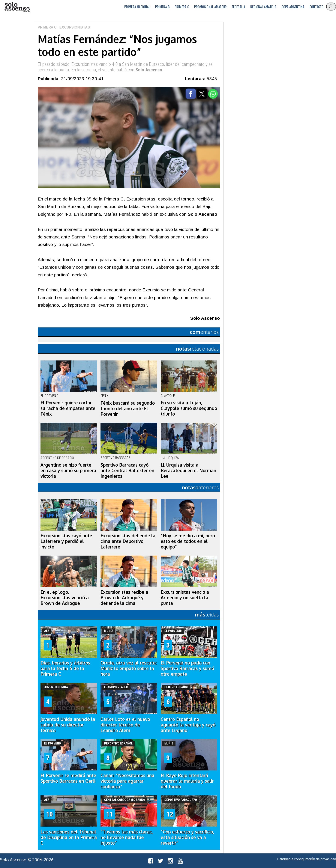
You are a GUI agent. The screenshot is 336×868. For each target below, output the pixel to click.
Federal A (238, 7)
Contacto (316, 7)
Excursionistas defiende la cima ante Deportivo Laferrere (128, 541)
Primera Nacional (137, 7)
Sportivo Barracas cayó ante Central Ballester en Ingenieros (127, 470)
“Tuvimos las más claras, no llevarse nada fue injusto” (127, 837)
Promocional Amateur (210, 7)
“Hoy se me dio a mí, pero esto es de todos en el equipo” (188, 541)
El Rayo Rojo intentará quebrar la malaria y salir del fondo (187, 781)
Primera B (162, 7)
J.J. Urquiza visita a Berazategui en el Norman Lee (188, 470)
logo (17, 7)
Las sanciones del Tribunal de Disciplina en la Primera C (69, 837)
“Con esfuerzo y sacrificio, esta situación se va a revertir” (187, 837)
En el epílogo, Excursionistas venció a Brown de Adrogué (65, 598)
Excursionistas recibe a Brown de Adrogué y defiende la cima (124, 598)
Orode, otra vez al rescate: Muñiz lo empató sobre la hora (129, 668)
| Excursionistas (73, 27)
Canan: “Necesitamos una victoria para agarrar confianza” (127, 781)
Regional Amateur (263, 7)
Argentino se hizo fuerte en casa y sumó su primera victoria (68, 470)
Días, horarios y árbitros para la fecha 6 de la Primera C (65, 668)
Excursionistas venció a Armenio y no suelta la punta (185, 598)
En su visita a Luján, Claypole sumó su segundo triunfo (189, 408)
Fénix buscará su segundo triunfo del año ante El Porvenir (128, 408)
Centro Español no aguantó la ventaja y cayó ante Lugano (188, 725)
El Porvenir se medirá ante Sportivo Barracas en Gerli (68, 778)
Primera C (182, 7)
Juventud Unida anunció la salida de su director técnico (68, 725)
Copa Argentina (293, 7)
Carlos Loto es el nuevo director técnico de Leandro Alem (125, 725)
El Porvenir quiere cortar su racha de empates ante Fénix (68, 408)
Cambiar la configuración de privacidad (307, 859)
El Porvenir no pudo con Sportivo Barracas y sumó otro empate (187, 668)
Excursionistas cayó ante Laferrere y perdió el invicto (66, 541)
